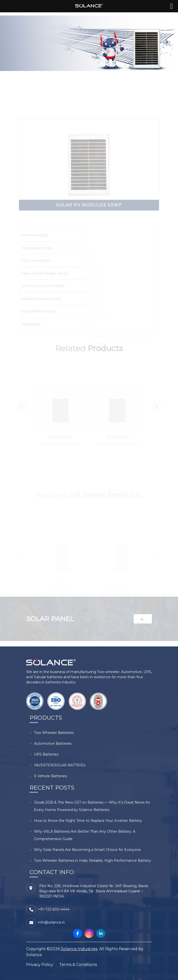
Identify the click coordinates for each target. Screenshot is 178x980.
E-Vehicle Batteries (50, 776)
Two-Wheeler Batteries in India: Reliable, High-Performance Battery (92, 861)
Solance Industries (79, 949)
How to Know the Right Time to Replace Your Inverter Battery (88, 821)
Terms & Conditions (78, 965)
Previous (21, 411)
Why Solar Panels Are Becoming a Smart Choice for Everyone (87, 850)
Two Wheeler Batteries (54, 733)
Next (157, 411)
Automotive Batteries (53, 743)
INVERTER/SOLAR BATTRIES (60, 765)
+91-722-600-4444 (54, 909)
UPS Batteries (46, 754)
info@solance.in (51, 922)
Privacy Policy (40, 965)
